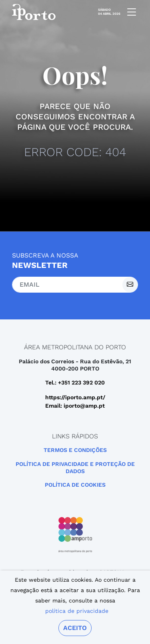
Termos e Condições (75, 450)
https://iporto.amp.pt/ (75, 397)
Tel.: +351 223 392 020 (75, 382)
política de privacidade (77, 611)
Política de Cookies (75, 485)
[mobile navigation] (129, 12)
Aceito (75, 628)
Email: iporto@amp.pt (75, 406)
